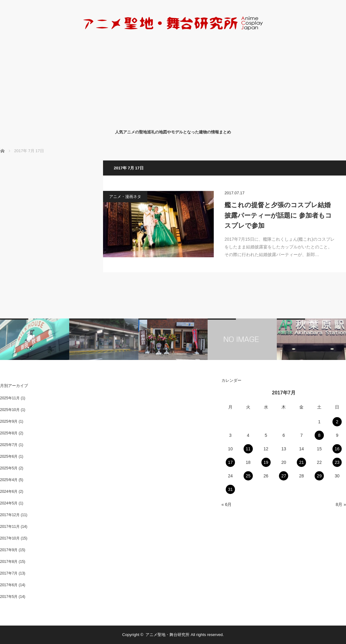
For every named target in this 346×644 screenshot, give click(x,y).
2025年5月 (9, 468)
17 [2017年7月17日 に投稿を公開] (230, 462)
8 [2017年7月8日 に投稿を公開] (319, 435)
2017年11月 (10, 527)
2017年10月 (10, 538)
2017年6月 (9, 585)
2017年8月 (9, 562)
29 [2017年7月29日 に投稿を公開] (319, 476)
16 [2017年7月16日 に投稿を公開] (337, 449)
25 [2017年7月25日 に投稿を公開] (248, 476)
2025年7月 (9, 445)
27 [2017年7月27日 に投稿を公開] (284, 476)
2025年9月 (9, 421)
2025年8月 (9, 433)
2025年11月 (10, 398)
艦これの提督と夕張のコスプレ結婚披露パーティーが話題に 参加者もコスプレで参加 (278, 215)
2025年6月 (9, 456)
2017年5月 (9, 597)
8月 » (341, 504)
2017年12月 (10, 515)
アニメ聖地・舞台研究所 (167, 635)
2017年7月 (9, 573)
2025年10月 (10, 410)
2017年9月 (9, 550)
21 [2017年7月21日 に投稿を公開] (302, 462)
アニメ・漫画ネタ (125, 197)
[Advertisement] (173, 79)
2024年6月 (9, 492)
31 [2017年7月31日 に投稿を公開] (230, 489)
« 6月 (227, 504)
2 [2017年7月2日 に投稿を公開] (337, 422)
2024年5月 (9, 503)
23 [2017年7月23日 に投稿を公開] (337, 462)
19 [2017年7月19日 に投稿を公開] (266, 462)
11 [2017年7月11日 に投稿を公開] (248, 449)
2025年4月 (9, 480)
